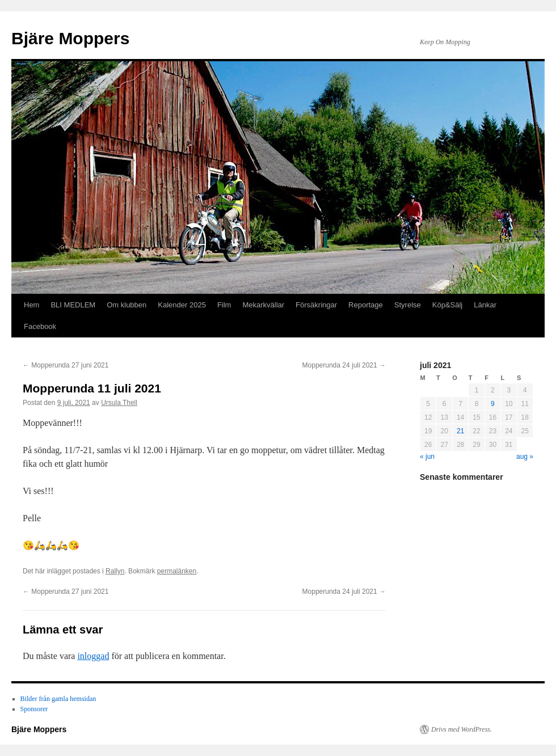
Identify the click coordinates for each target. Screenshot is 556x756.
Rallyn (115, 571)
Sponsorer (34, 709)
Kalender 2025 (182, 305)
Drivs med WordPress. (462, 729)
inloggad (93, 656)
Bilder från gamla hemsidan (58, 699)
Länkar (485, 305)
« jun (427, 457)
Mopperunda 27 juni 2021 (66, 365)
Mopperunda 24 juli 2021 (344, 365)
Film (224, 305)
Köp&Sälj (447, 305)
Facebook (40, 326)
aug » (525, 457)
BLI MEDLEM (73, 305)
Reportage (366, 305)
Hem (31, 305)
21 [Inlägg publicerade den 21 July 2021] (460, 431)
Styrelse (408, 305)
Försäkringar (316, 305)
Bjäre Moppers (70, 38)
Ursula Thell (119, 403)
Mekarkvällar (263, 305)
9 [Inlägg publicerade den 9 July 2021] (493, 404)
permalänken (177, 571)
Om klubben (127, 305)
